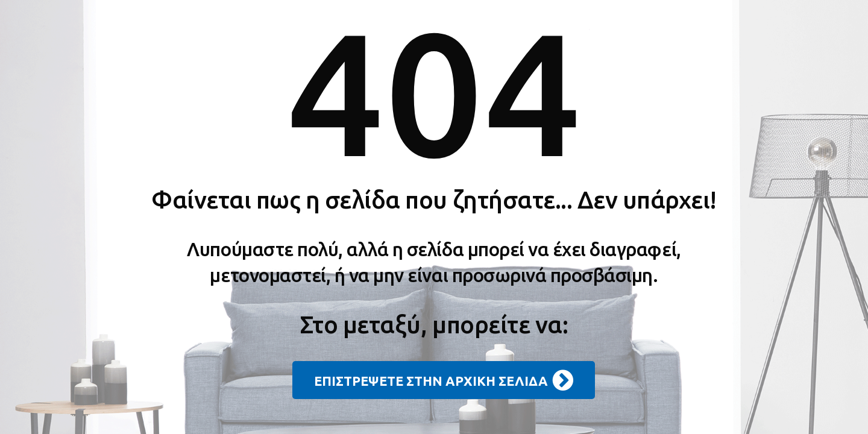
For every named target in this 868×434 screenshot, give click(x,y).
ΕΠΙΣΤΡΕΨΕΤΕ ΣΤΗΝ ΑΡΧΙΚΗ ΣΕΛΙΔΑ (444, 380)
